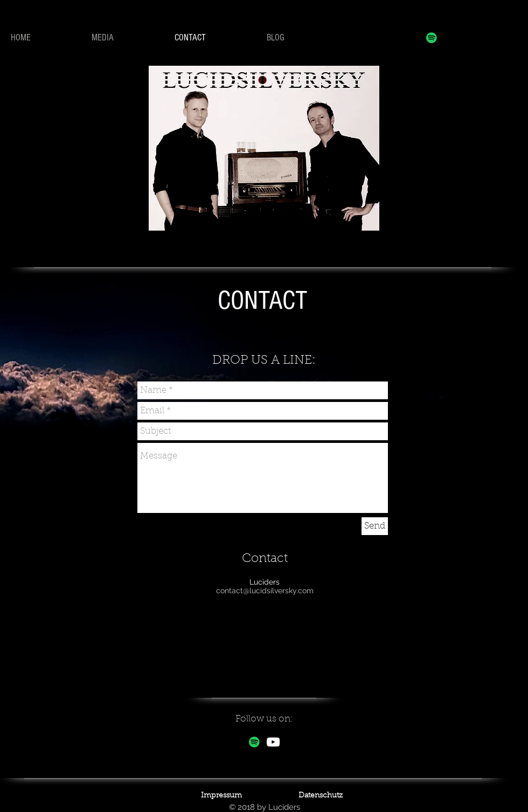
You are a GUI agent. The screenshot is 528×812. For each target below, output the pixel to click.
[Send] (375, 526)
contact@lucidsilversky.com (265, 591)
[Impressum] (221, 796)
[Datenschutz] (321, 796)
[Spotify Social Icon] (432, 38)
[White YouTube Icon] (273, 742)
